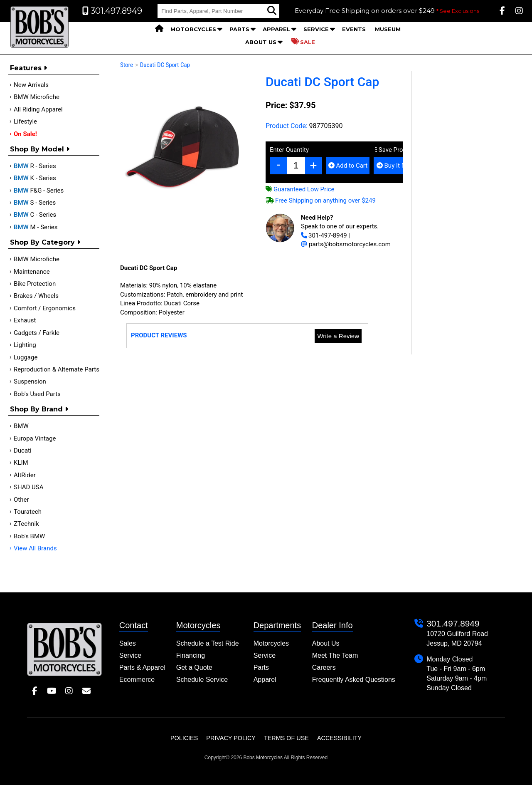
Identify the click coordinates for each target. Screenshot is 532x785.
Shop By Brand (39, 409)
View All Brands (35, 548)
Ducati (23, 451)
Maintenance (32, 272)
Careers (324, 667)
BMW (21, 426)
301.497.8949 (453, 623)
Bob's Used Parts (37, 394)
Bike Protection (35, 284)
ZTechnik (26, 524)
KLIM (21, 463)
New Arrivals (31, 85)
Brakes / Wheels (36, 296)
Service (316, 29)
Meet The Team (335, 655)
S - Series (35, 203)
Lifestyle (25, 121)
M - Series (36, 227)
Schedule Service (202, 680)
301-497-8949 (324, 235)
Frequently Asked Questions (354, 680)
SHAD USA (29, 487)
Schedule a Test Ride (208, 643)
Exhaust (25, 320)
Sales (128, 643)
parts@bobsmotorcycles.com (346, 244)
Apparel (276, 29)
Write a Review (338, 336)
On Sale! (25, 134)
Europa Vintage (35, 438)
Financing (191, 655)
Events (354, 29)
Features (28, 68)
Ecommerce (137, 680)
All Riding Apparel (38, 109)
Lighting (25, 345)
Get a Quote (194, 667)
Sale (303, 42)
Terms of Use (286, 738)
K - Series (35, 178)
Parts (239, 29)
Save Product (395, 150)
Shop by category (45, 242)
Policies (184, 738)
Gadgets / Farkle (37, 333)
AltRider (25, 475)
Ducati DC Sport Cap (165, 65)
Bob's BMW (29, 536)
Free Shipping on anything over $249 (321, 201)
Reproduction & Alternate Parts (57, 369)
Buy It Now (395, 166)
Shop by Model (40, 149)
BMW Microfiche (37, 97)
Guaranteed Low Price (300, 189)
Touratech (28, 512)
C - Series (35, 215)
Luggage (26, 357)
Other (21, 500)
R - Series (35, 166)
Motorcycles (193, 29)
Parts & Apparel (142, 667)
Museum (388, 29)
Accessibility (339, 738)
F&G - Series (39, 191)
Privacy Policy (231, 738)
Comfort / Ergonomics (45, 308)
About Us (261, 42)
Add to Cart (348, 166)
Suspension (30, 381)
